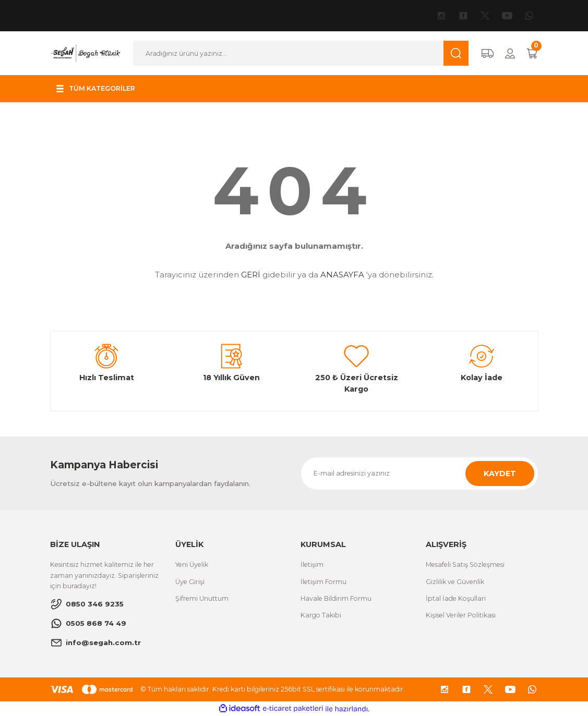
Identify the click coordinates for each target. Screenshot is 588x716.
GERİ (251, 275)
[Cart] (532, 53)
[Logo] (86, 53)
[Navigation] (98, 89)
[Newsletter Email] (419, 474)
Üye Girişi (190, 582)
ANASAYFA (342, 275)
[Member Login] (510, 53)
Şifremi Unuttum (202, 598)
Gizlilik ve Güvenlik (455, 582)
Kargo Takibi (321, 615)
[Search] (301, 53)
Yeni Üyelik (192, 565)
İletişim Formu (323, 582)
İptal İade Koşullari (456, 598)
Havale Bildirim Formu (336, 598)
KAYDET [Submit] (500, 474)
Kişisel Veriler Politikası (461, 615)
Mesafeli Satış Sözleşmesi (465, 565)
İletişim (312, 565)
